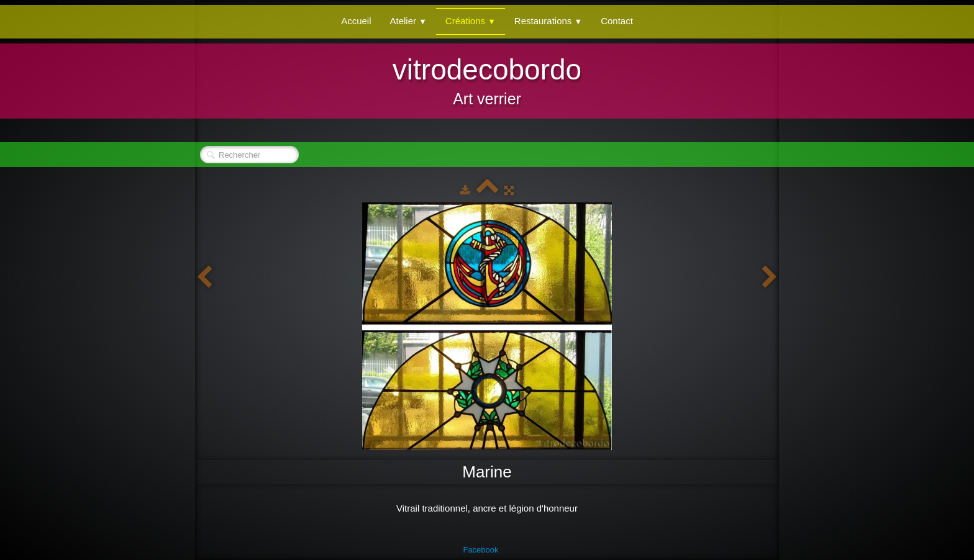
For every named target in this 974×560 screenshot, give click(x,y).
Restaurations (548, 21)
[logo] (487, 79)
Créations (471, 21)
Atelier (408, 21)
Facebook (480, 550)
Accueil (356, 21)
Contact (617, 21)
